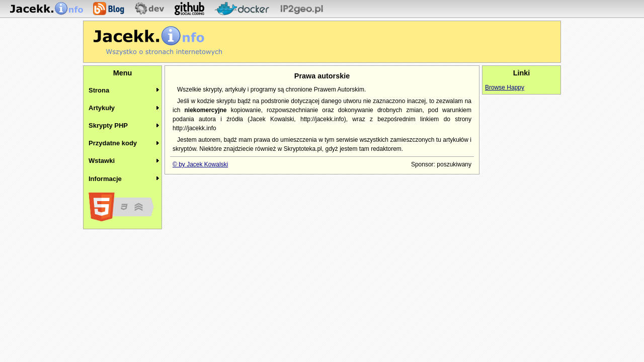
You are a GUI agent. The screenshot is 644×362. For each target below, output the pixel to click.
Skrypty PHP (108, 125)
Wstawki (102, 161)
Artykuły (102, 108)
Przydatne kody (113, 143)
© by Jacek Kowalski (200, 164)
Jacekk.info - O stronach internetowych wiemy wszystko (158, 41)
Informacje (105, 179)
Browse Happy (505, 87)
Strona (99, 90)
